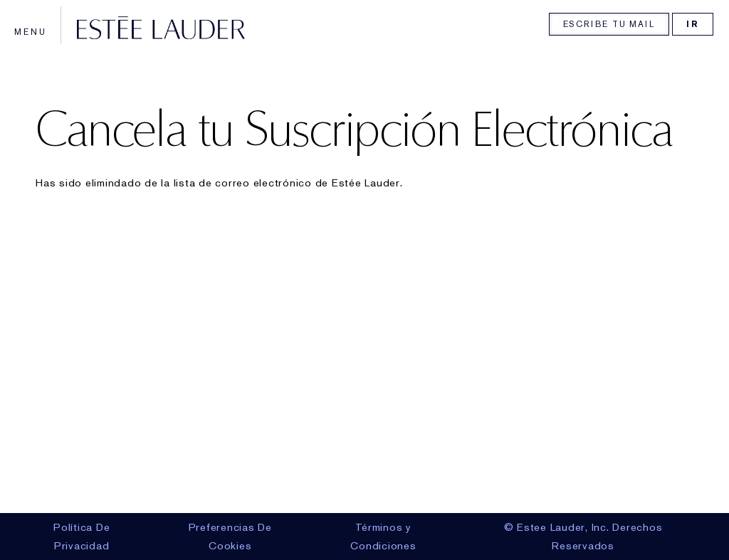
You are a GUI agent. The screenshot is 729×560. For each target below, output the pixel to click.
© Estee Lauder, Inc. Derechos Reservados (583, 537)
